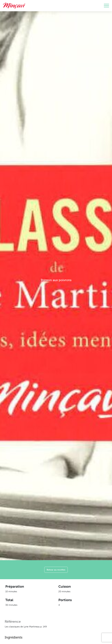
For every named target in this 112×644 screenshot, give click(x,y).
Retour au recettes (56, 570)
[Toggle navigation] (106, 6)
